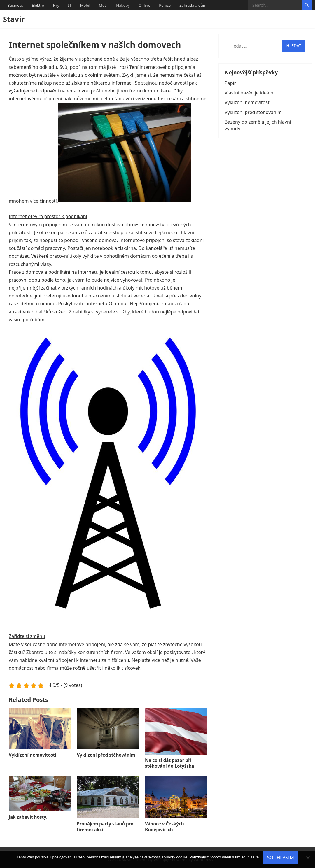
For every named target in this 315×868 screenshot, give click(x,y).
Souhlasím (281, 858)
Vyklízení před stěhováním (106, 755)
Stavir (14, 19)
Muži (103, 5)
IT (70, 5)
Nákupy (123, 5)
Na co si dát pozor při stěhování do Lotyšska (170, 763)
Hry (56, 5)
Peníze (165, 5)
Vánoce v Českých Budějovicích (164, 827)
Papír (230, 83)
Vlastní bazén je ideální (250, 93)
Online (144, 5)
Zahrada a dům (193, 5)
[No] (308, 858)
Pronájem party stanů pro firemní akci (105, 827)
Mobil (85, 5)
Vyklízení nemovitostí (33, 755)
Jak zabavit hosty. (28, 817)
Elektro (38, 5)
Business (15, 5)
